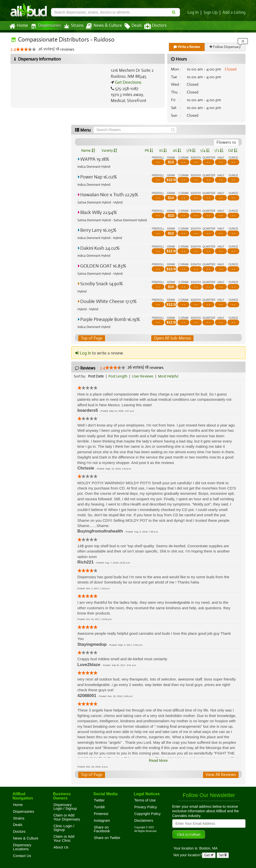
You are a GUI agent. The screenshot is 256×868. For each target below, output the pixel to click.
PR (149, 150)
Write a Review (187, 47)
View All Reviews (221, 775)
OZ (233, 150)
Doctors (151, 26)
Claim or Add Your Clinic (64, 839)
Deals (129, 26)
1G (163, 150)
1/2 (219, 150)
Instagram (102, 820)
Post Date (96, 376)
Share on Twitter (107, 838)
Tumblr (99, 807)
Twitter (99, 800)
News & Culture (101, 26)
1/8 (191, 150)
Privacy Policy (146, 807)
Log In (194, 12)
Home (18, 26)
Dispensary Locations (22, 847)
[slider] (26, 49)
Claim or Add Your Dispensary (67, 817)
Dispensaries (45, 26)
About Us (61, 847)
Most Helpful (170, 376)
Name (88, 150)
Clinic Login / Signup (64, 828)
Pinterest (101, 814)
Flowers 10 (226, 142)
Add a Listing (234, 12)
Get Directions (127, 82)
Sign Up (211, 12)
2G (177, 150)
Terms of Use (145, 800)
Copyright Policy (147, 814)
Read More (158, 760)
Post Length (119, 376)
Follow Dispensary (225, 47)
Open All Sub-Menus (172, 338)
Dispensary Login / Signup (65, 807)
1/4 (205, 150)
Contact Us (22, 856)
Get (209, 855)
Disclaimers (144, 820)
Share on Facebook (102, 829)
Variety (109, 150)
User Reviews (144, 376)
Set (223, 855)
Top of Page (91, 338)
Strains (72, 26)
